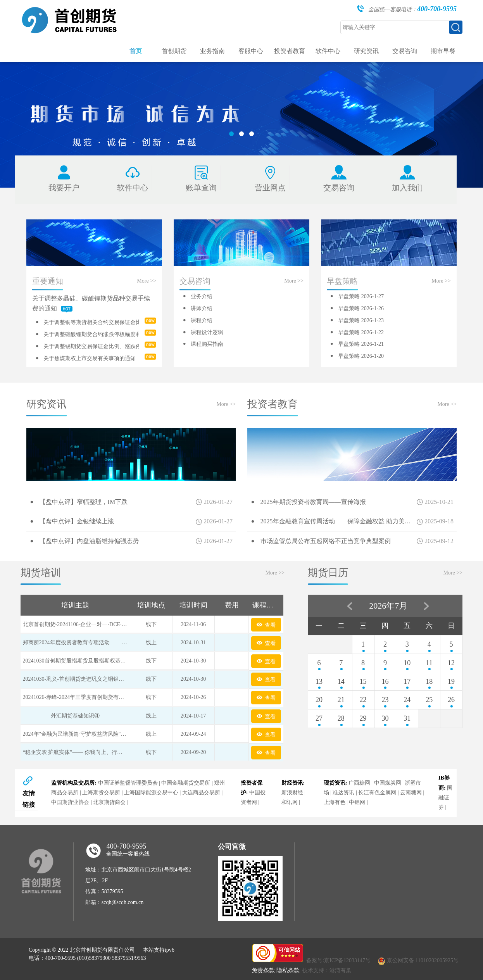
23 (385, 700)
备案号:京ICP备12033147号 (338, 960)
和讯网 (290, 802)
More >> (147, 281)
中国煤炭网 (388, 783)
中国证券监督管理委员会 (128, 783)
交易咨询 (195, 281)
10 (407, 663)
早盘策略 (342, 281)
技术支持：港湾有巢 (327, 971)
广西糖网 (359, 783)
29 (363, 718)
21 (341, 700)
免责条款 (263, 970)
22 (363, 700)
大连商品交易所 (201, 793)
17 (407, 682)
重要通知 (48, 281)
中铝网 (357, 802)
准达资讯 (343, 793)
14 (341, 682)
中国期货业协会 (70, 802)
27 (319, 718)
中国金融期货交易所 (186, 783)
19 (451, 682)
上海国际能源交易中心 (151, 793)
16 (385, 682)
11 (429, 663)
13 (319, 682)
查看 (266, 625)
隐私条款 (288, 970)
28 (341, 718)
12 (451, 663)
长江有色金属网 (377, 793)
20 (319, 700)
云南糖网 (411, 793)
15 (363, 682)
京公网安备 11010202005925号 (423, 960)
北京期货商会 (109, 802)
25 (429, 700)
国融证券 (445, 798)
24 (407, 700)
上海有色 (335, 802)
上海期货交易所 (101, 793)
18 (429, 682)
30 (385, 718)
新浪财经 (292, 793)
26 (451, 700)
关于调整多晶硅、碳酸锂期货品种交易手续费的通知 (91, 304)
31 (407, 718)
